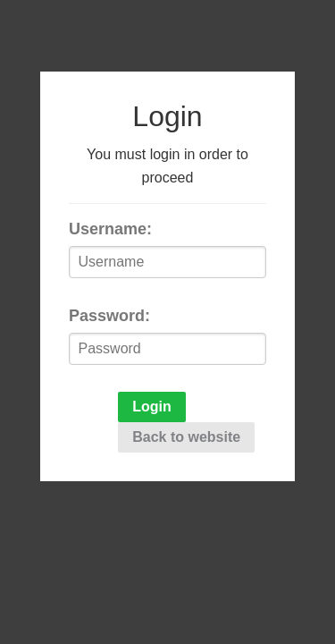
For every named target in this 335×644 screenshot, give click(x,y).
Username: (110, 229)
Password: (109, 316)
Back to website (186, 437)
